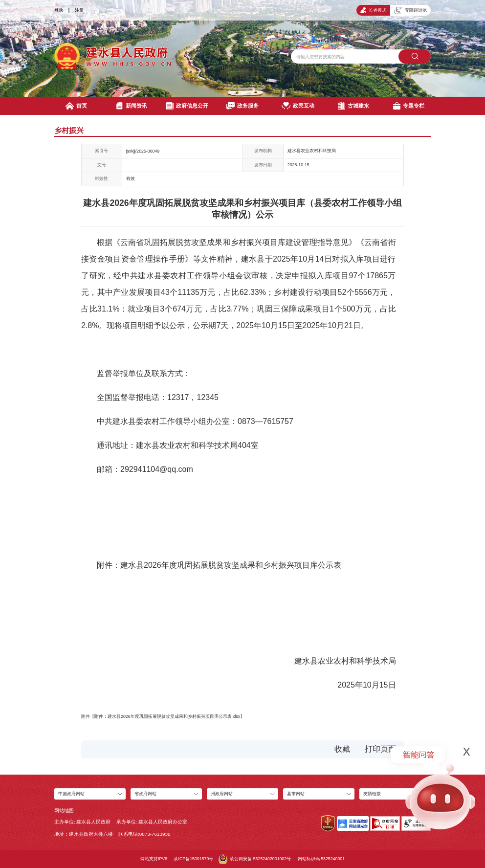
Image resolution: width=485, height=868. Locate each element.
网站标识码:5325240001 (321, 859)
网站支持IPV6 (154, 859)
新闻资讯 (132, 106)
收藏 (342, 749)
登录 (59, 10)
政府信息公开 (187, 106)
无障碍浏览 (410, 11)
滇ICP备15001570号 (193, 859)
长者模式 (373, 11)
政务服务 (243, 106)
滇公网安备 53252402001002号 (255, 859)
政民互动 (298, 106)
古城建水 (353, 106)
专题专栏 (409, 106)
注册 (79, 10)
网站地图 (64, 811)
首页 (76, 106)
